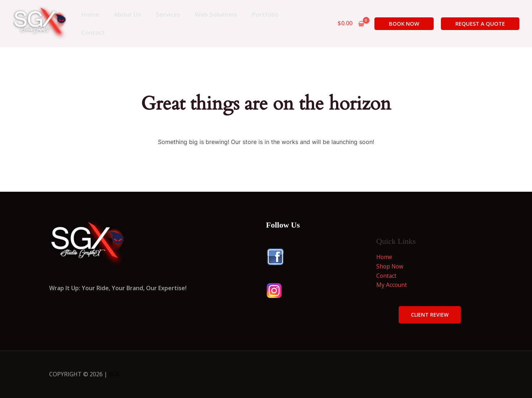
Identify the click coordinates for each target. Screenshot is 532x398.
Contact (387, 276)
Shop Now (390, 266)
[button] (404, 24)
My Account (392, 285)
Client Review (430, 315)
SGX (114, 374)
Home (384, 257)
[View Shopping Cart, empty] (351, 24)
